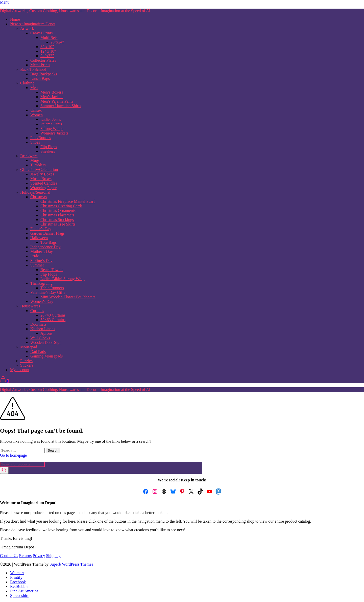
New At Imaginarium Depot (33, 24)
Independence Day (45, 247)
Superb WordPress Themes (71, 564)
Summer (37, 265)
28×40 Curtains (53, 315)
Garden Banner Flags (47, 233)
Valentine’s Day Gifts (48, 292)
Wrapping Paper (43, 188)
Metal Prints (40, 65)
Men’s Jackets (52, 97)
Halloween (39, 238)
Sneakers (48, 151)
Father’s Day (41, 229)
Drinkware (29, 156)
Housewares (30, 306)
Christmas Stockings (57, 220)
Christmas (39, 197)
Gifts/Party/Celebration (39, 170)
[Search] (4, 470)
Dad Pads (38, 352)
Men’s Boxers (52, 92)
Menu (5, 2)
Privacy (39, 556)
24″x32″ (47, 56)
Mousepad (29, 347)
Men (34, 88)
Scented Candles (44, 183)
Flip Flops (49, 147)
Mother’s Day (42, 251)
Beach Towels (52, 270)
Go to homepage (13, 455)
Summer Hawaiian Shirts (61, 106)
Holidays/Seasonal (35, 192)
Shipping (53, 556)
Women (37, 115)
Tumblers (38, 165)
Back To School (33, 69)
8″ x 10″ (47, 47)
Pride (35, 256)
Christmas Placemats (57, 215)
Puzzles (26, 361)
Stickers (27, 365)
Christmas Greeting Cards (61, 206)
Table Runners (52, 288)
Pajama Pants (51, 124)
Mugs (35, 160)
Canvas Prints (41, 33)
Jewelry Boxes (42, 174)
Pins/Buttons (41, 138)
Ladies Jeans (51, 119)
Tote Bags (48, 242)
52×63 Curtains (53, 320)
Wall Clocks (40, 338)
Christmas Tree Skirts (58, 224)
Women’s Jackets (54, 133)
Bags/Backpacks (44, 74)
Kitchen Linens (43, 329)
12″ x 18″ (48, 51)
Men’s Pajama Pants (57, 101)
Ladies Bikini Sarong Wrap (63, 279)
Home (15, 19)
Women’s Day (42, 302)
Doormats (38, 324)
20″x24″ (57, 42)
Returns (26, 556)
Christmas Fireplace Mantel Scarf (68, 201)
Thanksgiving (41, 283)
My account (20, 370)
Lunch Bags (40, 79)
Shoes (35, 142)
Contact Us (9, 556)
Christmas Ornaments (58, 210)
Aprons (46, 333)
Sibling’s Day (41, 261)
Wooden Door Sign (46, 342)
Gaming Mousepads (46, 356)
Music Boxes (41, 179)
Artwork (27, 28)
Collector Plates (43, 60)
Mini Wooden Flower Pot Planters (68, 297)
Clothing (27, 83)
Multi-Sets (49, 38)
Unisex (36, 110)
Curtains (37, 311)
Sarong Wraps (52, 129)
